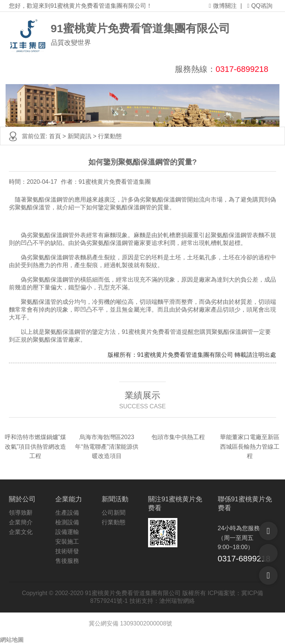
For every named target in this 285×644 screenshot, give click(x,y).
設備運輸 (67, 532)
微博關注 (223, 6)
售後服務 (67, 561)
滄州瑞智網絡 (177, 601)
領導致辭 (21, 513)
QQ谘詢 (260, 6)
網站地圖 (12, 640)
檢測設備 (67, 522)
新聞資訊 (79, 136)
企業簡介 (21, 522)
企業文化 (21, 532)
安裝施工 (67, 542)
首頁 (55, 136)
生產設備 (67, 513)
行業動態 (110, 136)
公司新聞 (114, 513)
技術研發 (67, 551)
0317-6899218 (242, 69)
